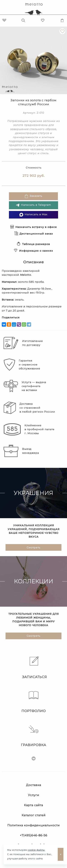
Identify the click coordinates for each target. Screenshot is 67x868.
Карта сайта (33, 805)
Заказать (33, 196)
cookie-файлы (36, 850)
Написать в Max (33, 215)
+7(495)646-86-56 (34, 835)
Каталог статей (34, 815)
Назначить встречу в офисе (33, 227)
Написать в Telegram (33, 205)
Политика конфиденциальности (33, 825)
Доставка (34, 785)
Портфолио (34, 702)
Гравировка (33, 736)
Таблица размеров (33, 244)
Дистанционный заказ (34, 234)
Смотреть (33, 548)
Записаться (34, 668)
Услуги (34, 795)
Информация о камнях (33, 251)
